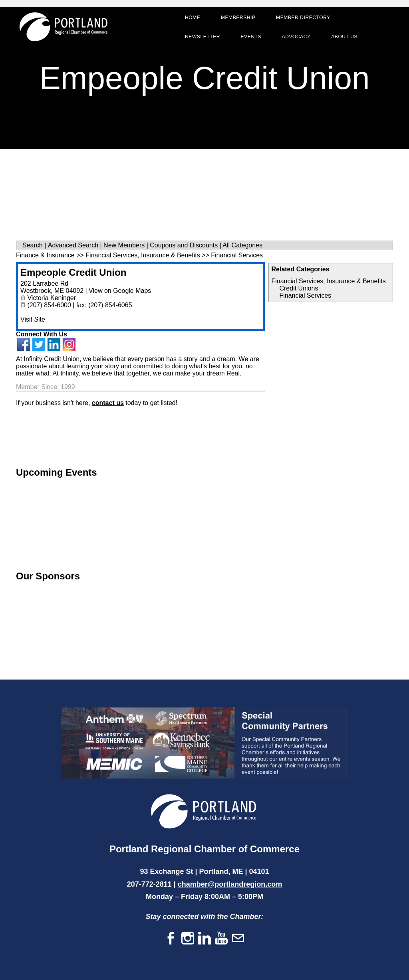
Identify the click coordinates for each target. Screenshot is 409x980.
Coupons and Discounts (184, 245)
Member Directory (302, 18)
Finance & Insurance (45, 255)
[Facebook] (171, 939)
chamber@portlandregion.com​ (230, 884)
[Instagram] (188, 939)
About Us (343, 38)
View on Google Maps (120, 291)
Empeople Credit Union (73, 272)
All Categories (242, 245)
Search (33, 245)
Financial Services (305, 295)
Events (250, 38)
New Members (124, 245)
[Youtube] (221, 939)
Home (192, 18)
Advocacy (296, 38)
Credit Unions (299, 288)
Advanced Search (73, 245)
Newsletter (202, 38)
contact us (108, 403)
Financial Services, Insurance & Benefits (328, 281)
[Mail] (238, 939)
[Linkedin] (204, 939)
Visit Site (33, 319)
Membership (237, 18)
